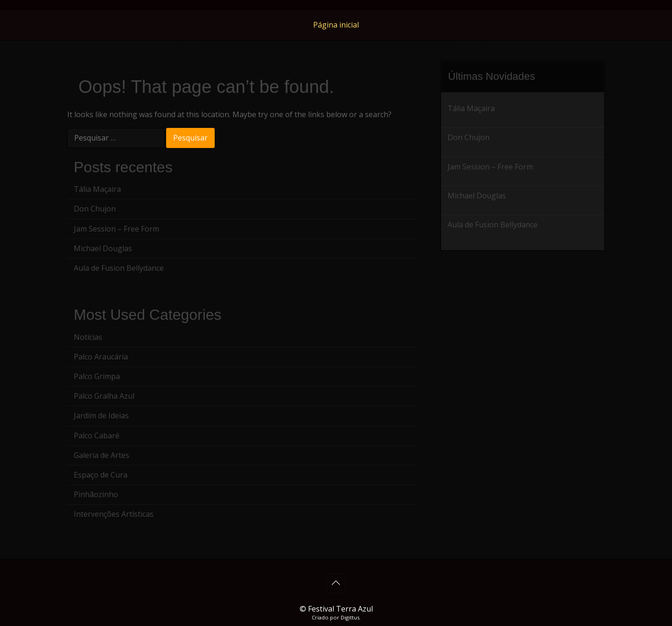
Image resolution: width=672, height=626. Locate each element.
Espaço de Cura (101, 475)
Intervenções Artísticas (114, 514)
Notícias (88, 337)
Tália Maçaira (97, 189)
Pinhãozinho (96, 494)
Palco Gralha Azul (104, 396)
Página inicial (336, 25)
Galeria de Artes (101, 455)
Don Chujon (95, 209)
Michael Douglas (103, 248)
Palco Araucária (101, 357)
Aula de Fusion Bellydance (119, 268)
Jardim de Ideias (101, 415)
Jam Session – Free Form (116, 229)
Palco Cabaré (97, 436)
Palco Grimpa (97, 376)
